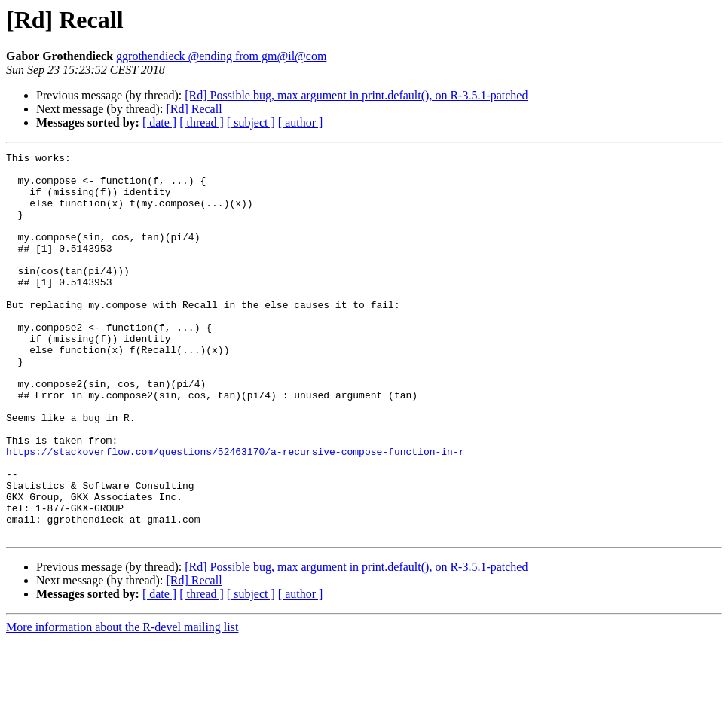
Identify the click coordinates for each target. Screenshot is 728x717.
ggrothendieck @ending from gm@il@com (221, 56)
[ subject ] (251, 122)
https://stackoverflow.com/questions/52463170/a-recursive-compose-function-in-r (235, 512)
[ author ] (301, 122)
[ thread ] (202, 122)
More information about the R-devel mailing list (122, 704)
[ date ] (159, 122)
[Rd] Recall (194, 109)
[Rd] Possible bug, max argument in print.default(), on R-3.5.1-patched (356, 95)
